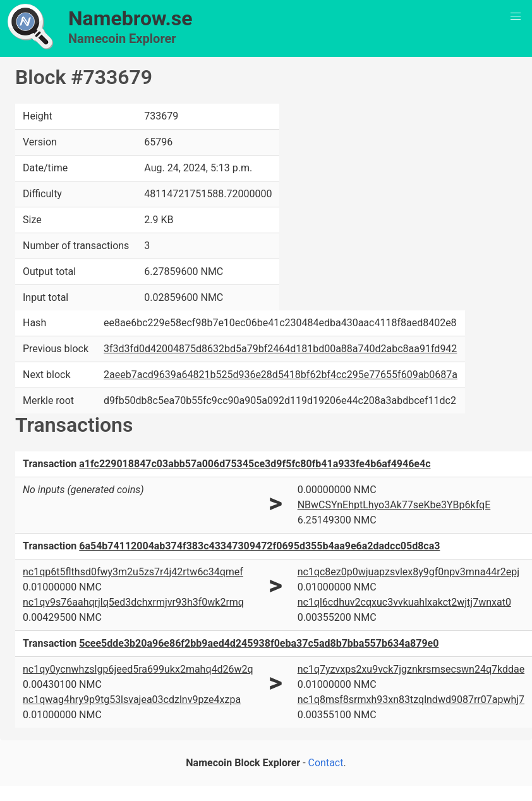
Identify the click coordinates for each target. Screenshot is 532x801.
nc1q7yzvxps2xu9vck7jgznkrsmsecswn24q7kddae (411, 669)
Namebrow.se (130, 18)
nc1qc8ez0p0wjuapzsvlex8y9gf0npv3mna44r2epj (408, 572)
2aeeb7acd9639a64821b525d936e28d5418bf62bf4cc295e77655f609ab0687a (281, 375)
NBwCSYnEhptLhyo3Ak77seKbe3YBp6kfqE (394, 505)
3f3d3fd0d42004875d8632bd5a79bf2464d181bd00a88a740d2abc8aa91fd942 (280, 349)
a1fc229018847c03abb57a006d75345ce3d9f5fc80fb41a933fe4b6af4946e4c (255, 464)
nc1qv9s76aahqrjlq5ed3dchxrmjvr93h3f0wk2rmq (133, 602)
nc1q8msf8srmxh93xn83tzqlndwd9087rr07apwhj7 (411, 700)
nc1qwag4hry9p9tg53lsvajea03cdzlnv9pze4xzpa (132, 700)
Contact (326, 763)
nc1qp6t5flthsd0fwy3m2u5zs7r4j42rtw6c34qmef (133, 572)
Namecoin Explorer (122, 39)
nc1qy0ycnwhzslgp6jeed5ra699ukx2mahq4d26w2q (138, 669)
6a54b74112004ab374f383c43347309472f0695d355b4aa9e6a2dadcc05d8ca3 (259, 546)
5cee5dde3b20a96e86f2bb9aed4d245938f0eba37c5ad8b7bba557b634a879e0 (259, 643)
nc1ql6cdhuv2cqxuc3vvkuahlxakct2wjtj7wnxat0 (404, 602)
